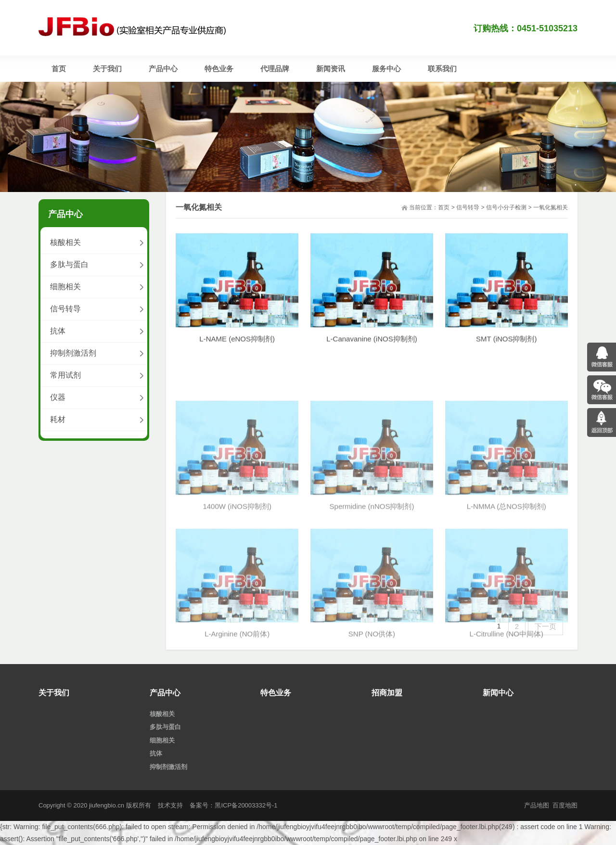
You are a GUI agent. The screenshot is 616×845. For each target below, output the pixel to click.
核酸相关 (65, 242)
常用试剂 (65, 375)
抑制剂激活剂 (73, 353)
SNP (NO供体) (372, 702)
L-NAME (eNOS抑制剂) (237, 348)
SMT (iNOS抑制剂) (506, 348)
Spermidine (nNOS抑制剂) (372, 574)
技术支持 (170, 805)
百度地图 (565, 805)
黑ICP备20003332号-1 (246, 805)
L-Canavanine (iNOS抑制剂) (372, 348)
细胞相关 (65, 287)
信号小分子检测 (506, 207)
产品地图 (537, 805)
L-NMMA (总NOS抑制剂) (507, 574)
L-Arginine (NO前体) (237, 702)
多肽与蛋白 (69, 264)
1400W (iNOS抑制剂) (237, 574)
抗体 (58, 331)
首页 (444, 207)
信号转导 (468, 207)
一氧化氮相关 (551, 207)
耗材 (58, 419)
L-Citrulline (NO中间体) (507, 702)
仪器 (58, 397)
